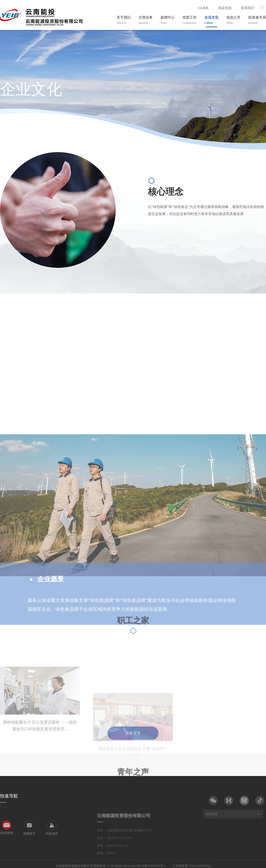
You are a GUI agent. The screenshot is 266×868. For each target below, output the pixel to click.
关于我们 (124, 20)
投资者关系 (257, 20)
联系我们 (248, 8)
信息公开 (233, 20)
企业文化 (211, 20)
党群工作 (190, 20)
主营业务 (146, 20)
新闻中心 (168, 20)
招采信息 (225, 8)
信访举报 (7, 846)
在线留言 (29, 846)
